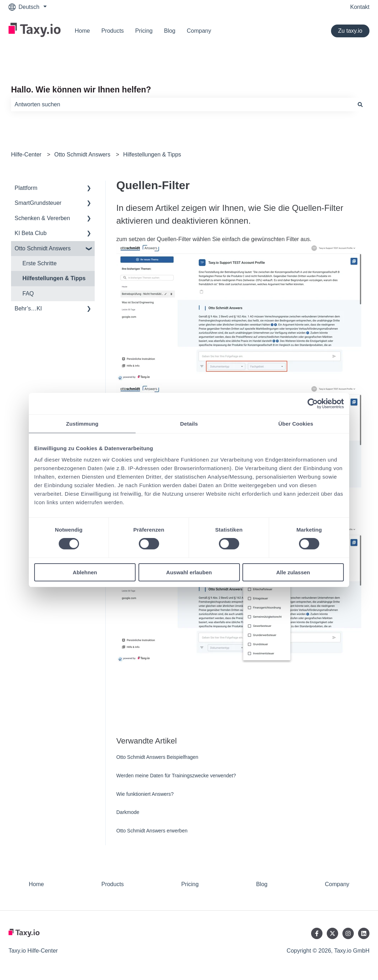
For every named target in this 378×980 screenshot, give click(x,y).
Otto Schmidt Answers (82, 155)
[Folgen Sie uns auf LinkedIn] (364, 933)
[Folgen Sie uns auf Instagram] (348, 933)
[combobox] (182, 105)
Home (82, 31)
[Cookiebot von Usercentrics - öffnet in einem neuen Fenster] (313, 404)
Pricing (144, 31)
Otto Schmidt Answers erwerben (152, 831)
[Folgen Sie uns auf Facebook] (317, 933)
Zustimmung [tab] (82, 424)
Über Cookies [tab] (296, 424)
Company (199, 31)
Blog (170, 31)
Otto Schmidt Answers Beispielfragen (157, 757)
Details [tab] (189, 424)
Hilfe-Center (26, 155)
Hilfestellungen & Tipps (152, 155)
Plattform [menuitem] (26, 188)
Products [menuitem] (113, 884)
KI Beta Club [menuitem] (31, 233)
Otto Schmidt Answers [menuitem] (43, 248)
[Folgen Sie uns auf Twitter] (332, 933)
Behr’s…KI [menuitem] (28, 308)
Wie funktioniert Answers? (145, 794)
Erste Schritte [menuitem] (40, 263)
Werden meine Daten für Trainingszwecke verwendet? (176, 776)
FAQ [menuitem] (28, 294)
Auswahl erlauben (189, 572)
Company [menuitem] (337, 884)
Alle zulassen (293, 572)
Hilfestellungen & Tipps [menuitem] (54, 278)
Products (113, 31)
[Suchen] (360, 105)
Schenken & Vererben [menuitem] (42, 218)
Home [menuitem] (36, 884)
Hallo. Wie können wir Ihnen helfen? (81, 90)
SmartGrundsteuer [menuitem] (38, 203)
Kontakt (360, 7)
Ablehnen (85, 572)
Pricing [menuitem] (190, 884)
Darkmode (128, 812)
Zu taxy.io (350, 31)
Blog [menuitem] (262, 884)
